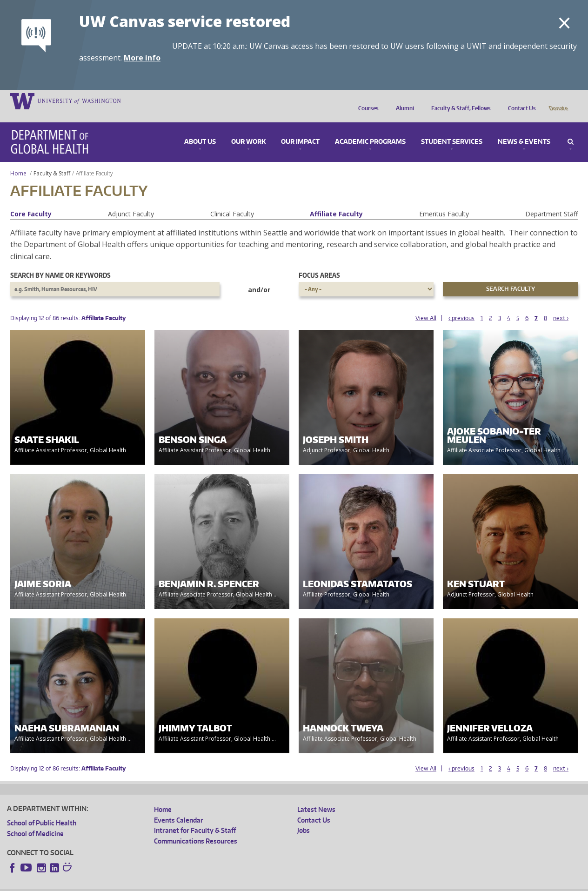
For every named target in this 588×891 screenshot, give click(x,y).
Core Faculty (31, 201)
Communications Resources (196, 828)
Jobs (304, 817)
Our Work (248, 129)
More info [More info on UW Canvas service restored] (142, 58)
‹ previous (461, 305)
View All (426, 305)
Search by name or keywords (60, 262)
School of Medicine (35, 821)
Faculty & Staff (52, 160)
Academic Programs (370, 129)
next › (561, 305)
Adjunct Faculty (131, 201)
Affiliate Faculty (336, 201)
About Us (200, 129)
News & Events (524, 129)
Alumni (403, 100)
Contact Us (520, 100)
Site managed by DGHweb (223, 884)
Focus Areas (319, 262)
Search (571, 129)
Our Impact (300, 129)
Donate (558, 100)
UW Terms (168, 884)
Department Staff (551, 201)
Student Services (452, 129)
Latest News (316, 796)
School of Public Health (42, 810)
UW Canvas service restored (185, 21)
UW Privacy (130, 884)
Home (18, 160)
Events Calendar (179, 807)
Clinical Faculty (232, 201)
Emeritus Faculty (444, 201)
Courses (366, 100)
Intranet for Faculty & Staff (195, 817)
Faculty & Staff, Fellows (459, 100)
